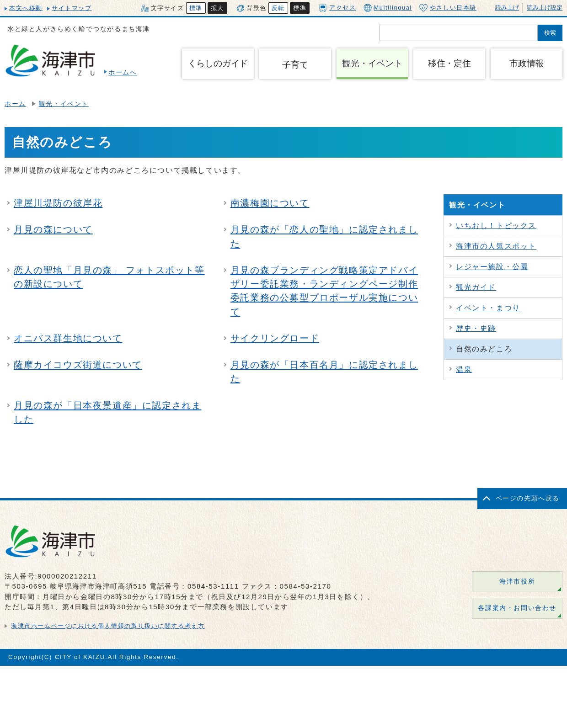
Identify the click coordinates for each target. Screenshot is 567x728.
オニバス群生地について (68, 338)
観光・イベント (64, 104)
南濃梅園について (270, 203)
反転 (278, 8)
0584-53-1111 (213, 586)
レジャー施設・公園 (492, 267)
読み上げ (507, 8)
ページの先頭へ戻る (528, 498)
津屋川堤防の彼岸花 (58, 203)
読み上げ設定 (545, 8)
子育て (295, 65)
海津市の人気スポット (496, 246)
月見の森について (53, 229)
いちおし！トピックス (496, 226)
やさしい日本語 (448, 8)
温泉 (464, 369)
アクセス (337, 8)
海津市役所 (517, 582)
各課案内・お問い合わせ (517, 608)
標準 (196, 8)
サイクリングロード (275, 338)
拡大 (217, 8)
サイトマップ (72, 8)
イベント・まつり (488, 308)
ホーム (15, 104)
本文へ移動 (26, 8)
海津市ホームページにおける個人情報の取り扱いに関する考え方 (108, 626)
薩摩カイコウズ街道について (78, 365)
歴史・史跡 (476, 328)
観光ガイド (476, 287)
